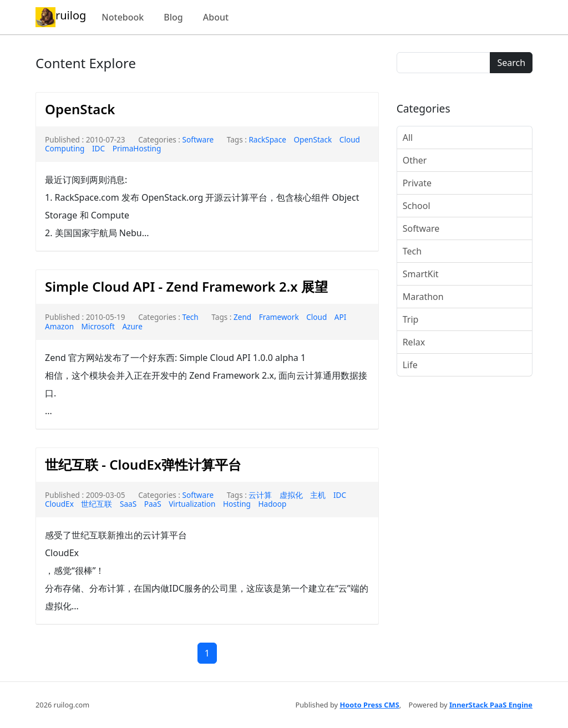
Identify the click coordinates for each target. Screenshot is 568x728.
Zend (242, 317)
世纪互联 (97, 504)
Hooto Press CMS (369, 705)
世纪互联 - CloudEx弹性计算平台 (143, 464)
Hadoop (273, 504)
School (417, 206)
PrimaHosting (137, 148)
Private (417, 183)
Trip (411, 319)
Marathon (423, 297)
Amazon (59, 326)
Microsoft (98, 326)
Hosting (237, 504)
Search (511, 63)
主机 (318, 495)
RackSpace (267, 139)
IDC (98, 148)
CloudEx (59, 504)
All (408, 138)
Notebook (123, 17)
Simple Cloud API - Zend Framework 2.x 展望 (186, 286)
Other (415, 160)
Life (410, 365)
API (341, 317)
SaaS (128, 504)
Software (198, 139)
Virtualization (192, 504)
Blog (173, 17)
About (216, 17)
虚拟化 (291, 495)
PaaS (153, 504)
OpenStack (80, 109)
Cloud (316, 317)
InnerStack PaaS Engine (491, 705)
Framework (279, 317)
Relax (414, 342)
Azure (132, 326)
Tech (191, 317)
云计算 (260, 495)
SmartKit (421, 274)
